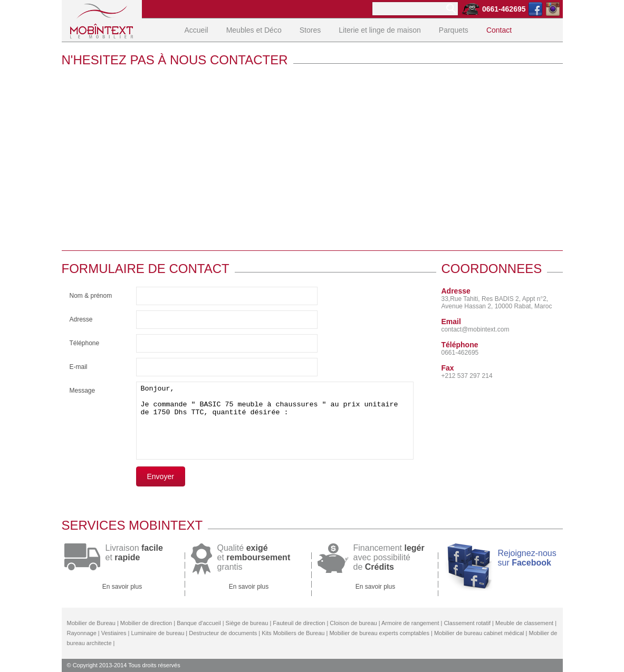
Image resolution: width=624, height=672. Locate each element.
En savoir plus (122, 587)
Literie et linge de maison (380, 30)
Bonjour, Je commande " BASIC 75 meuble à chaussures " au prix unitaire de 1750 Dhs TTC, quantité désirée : (275, 421)
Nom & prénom (91, 296)
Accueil (196, 30)
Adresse (81, 319)
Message (83, 391)
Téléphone (85, 343)
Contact (499, 30)
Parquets (454, 30)
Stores (310, 30)
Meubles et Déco (254, 30)
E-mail (79, 367)
